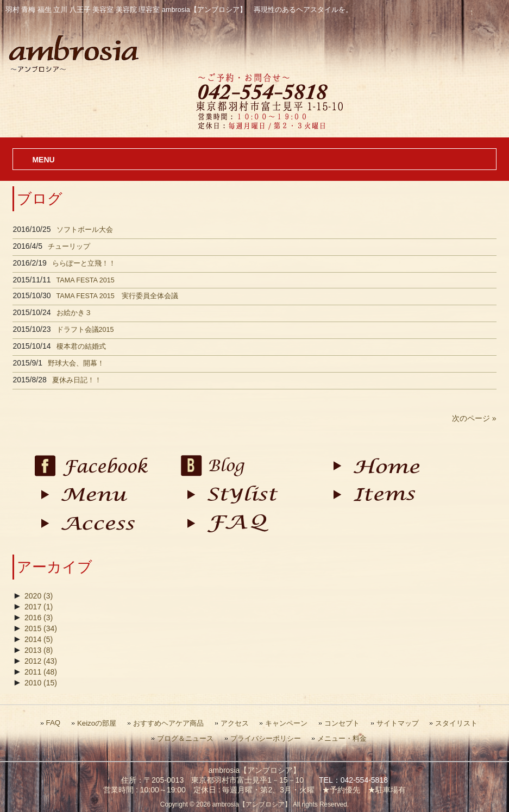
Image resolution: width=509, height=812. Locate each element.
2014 (39, 639)
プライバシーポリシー (266, 738)
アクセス (235, 723)
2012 (41, 661)
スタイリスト (456, 723)
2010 (41, 683)
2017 (39, 607)
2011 (41, 672)
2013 (39, 650)
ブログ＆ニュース (185, 738)
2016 (39, 618)
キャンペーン (286, 723)
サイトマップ (398, 723)
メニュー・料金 (342, 738)
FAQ (54, 723)
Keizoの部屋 (97, 723)
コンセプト (342, 723)
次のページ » (474, 418)
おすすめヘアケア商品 (168, 723)
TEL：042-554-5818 (353, 780)
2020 (39, 596)
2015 (41, 628)
